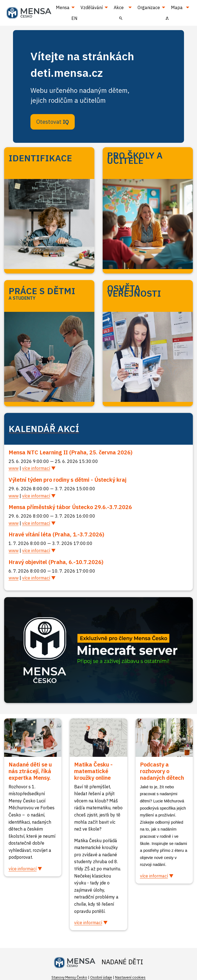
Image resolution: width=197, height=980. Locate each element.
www (14, 468)
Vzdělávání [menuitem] (92, 7)
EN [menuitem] (74, 18)
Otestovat (53, 122)
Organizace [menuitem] (149, 7)
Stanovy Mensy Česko (69, 977)
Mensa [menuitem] (63, 7)
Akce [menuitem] (119, 7)
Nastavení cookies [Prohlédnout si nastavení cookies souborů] (130, 977)
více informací (36, 468)
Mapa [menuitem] (177, 7)
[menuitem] (121, 18)
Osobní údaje (101, 977)
